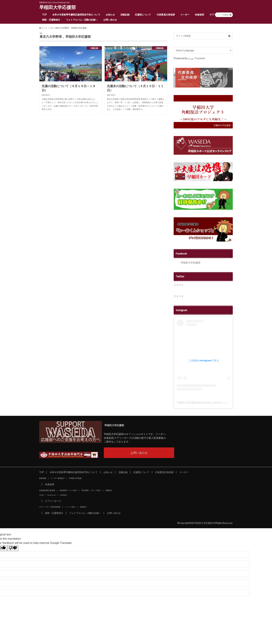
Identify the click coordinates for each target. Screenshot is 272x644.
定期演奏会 (64, 495)
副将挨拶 (43, 478)
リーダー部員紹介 (58, 478)
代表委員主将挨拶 (166, 15)
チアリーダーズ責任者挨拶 (50, 507)
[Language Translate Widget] (203, 50)
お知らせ (110, 15)
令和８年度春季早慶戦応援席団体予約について (76, 15)
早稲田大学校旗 (75, 478)
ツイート (179, 285)
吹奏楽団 (200, 15)
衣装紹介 (83, 507)
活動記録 (125, 15)
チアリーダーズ (53, 501)
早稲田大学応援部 (58, 7)
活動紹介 (109, 490)
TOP (44, 15)
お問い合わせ (110, 20)
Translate (197, 58)
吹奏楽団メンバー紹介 (68, 490)
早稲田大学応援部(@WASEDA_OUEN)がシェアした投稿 (208, 403)
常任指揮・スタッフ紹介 (91, 490)
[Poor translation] (13, 548)
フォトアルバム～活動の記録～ (82, 20)
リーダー (185, 15)
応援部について (143, 15)
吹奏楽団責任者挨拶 (47, 490)
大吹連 (41, 495)
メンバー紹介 (70, 507)
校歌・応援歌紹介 (51, 20)
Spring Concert (52, 495)
